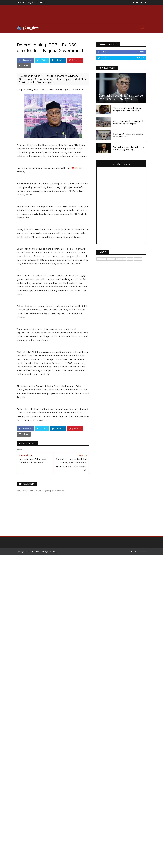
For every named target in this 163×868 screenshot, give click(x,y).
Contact (143, 551)
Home (43, 2)
